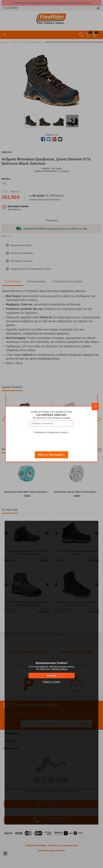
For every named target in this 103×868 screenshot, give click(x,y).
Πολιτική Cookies (59, 669)
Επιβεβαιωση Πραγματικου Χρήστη (51, 432)
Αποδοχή (51, 676)
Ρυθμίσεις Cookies (51, 682)
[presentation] (52, 440)
